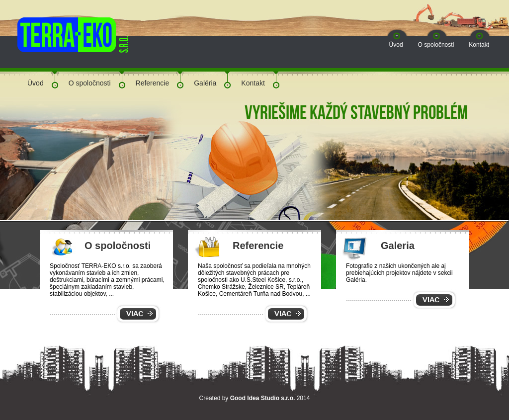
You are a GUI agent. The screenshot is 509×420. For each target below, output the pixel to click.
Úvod (396, 45)
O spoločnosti (436, 45)
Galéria (205, 83)
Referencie (153, 83)
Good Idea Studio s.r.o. (263, 398)
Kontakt (479, 45)
